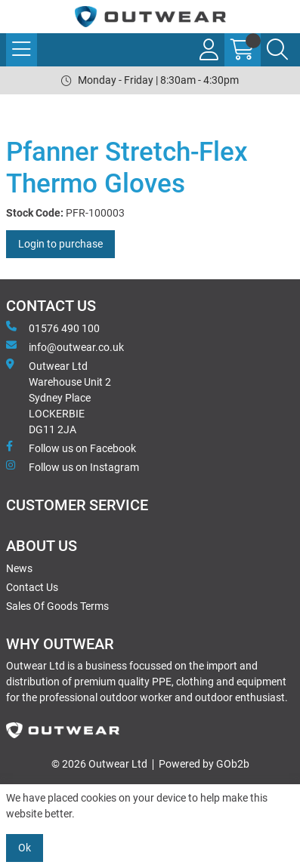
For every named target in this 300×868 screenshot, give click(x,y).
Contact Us (32, 587)
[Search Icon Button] (277, 50)
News (19, 568)
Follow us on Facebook (71, 448)
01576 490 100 (53, 328)
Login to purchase (60, 244)
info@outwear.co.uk (65, 346)
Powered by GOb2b (204, 764)
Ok (25, 848)
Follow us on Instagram (73, 466)
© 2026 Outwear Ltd (99, 764)
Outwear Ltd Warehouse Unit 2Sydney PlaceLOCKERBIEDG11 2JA (59, 397)
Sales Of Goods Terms (57, 606)
